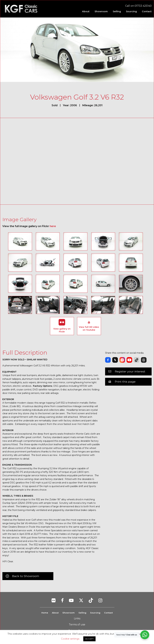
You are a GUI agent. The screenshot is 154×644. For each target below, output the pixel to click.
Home (45, 613)
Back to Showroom (26, 576)
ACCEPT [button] (89, 639)
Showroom (69, 613)
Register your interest (130, 371)
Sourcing (95, 613)
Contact (108, 613)
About (55, 613)
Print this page (125, 382)
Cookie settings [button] (70, 639)
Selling (82, 613)
